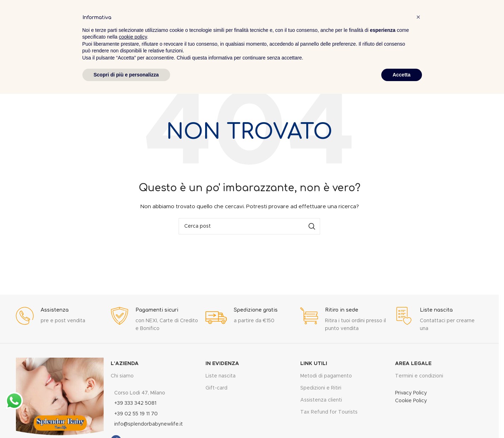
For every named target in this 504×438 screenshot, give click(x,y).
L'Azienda (125, 364)
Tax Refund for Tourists (329, 412)
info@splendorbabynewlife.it (149, 424)
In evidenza (222, 364)
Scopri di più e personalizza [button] (126, 75)
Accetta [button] (402, 75)
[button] (418, 17)
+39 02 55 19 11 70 (136, 414)
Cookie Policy (411, 401)
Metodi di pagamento (326, 376)
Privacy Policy (411, 393)
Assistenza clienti (321, 400)
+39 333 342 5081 (135, 403)
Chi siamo (122, 376)
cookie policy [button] (133, 37)
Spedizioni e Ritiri (321, 388)
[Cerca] (249, 226)
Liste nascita (221, 376)
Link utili (314, 364)
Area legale (413, 364)
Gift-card (216, 388)
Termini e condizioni (419, 376)
